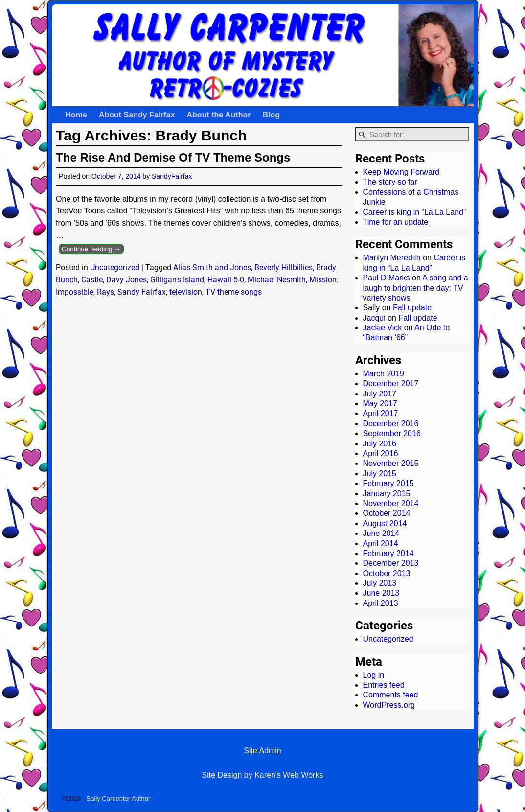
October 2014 (387, 513)
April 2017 (381, 413)
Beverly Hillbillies (284, 267)
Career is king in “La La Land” (415, 212)
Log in (374, 675)
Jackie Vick (383, 328)
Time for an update (396, 222)
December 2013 (391, 563)
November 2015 (391, 463)
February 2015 (388, 483)
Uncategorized (115, 267)
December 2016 (391, 424)
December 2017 (391, 383)
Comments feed (391, 695)
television (186, 292)
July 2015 (380, 474)
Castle (92, 280)
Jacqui (374, 318)
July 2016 (380, 444)
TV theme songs (234, 292)
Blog (271, 115)
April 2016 (381, 453)
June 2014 (381, 533)
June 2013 (381, 593)
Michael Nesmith (277, 280)
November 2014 (391, 503)
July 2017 (380, 394)
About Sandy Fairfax (137, 115)
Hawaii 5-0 (226, 280)
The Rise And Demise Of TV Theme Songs (173, 157)
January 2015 (387, 494)
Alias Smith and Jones (212, 267)
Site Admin (262, 751)
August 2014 (385, 523)
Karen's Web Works (289, 775)
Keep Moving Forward (401, 172)
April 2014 (381, 544)
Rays (105, 292)
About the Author (219, 115)
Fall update (412, 308)
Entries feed (384, 685)
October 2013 (387, 573)
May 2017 (380, 404)
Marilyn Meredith (392, 258)
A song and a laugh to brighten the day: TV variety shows (416, 288)
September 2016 (392, 433)
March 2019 (384, 374)
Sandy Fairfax (142, 292)
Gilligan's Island (177, 280)
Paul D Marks (387, 278)
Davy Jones (126, 280)
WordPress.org (389, 705)
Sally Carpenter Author (119, 799)
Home (76, 115)
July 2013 (380, 583)
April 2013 (381, 603)
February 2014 (388, 553)
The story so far (390, 182)
